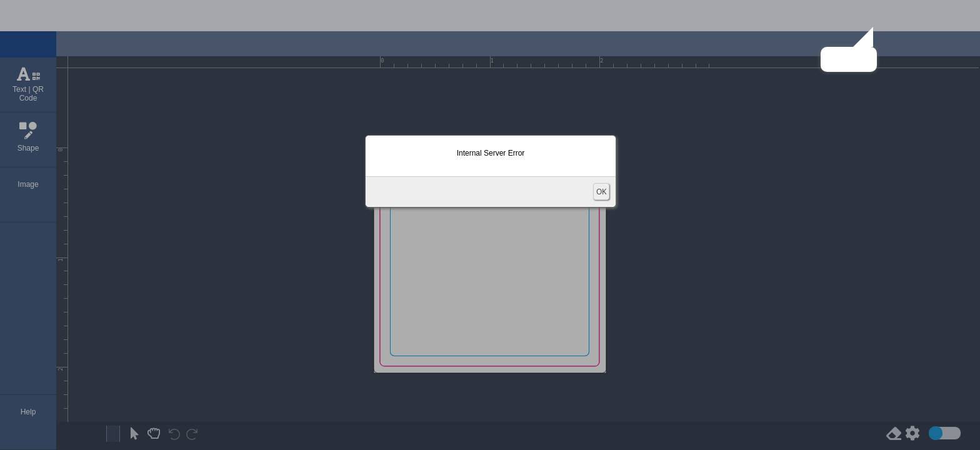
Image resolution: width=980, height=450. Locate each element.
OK (601, 192)
